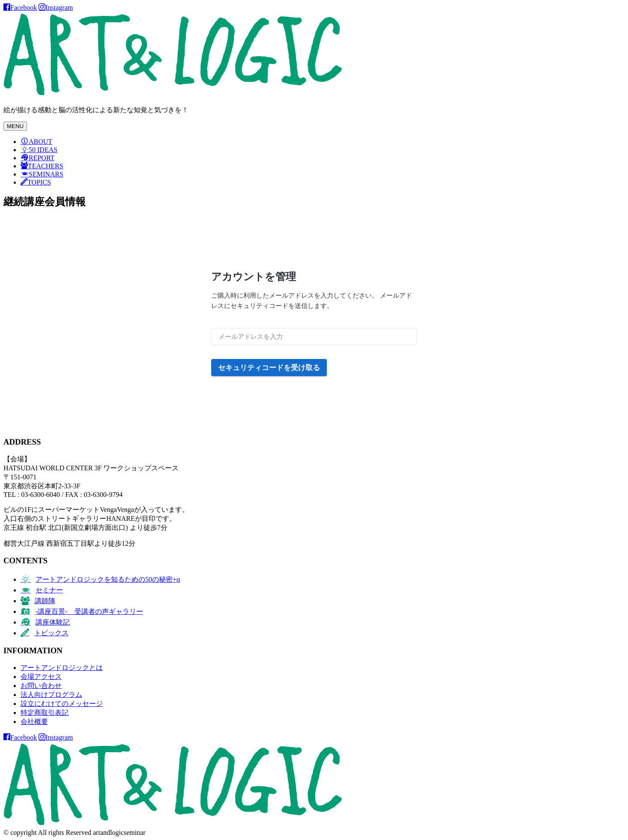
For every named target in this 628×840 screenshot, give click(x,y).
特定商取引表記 (45, 713)
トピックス (51, 633)
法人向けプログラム (51, 695)
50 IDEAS (43, 150)
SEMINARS (46, 174)
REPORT (42, 158)
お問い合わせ (41, 686)
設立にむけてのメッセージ (62, 704)
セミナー (49, 590)
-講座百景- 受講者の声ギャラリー (89, 611)
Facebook (24, 7)
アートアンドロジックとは (62, 668)
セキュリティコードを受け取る (269, 368)
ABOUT (40, 142)
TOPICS (39, 182)
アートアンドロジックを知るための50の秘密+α (108, 579)
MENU (15, 126)
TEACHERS (46, 166)
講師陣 (45, 601)
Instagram (59, 7)
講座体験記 (53, 622)
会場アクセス (41, 677)
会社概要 (34, 722)
